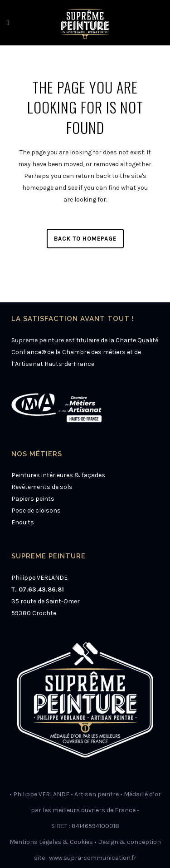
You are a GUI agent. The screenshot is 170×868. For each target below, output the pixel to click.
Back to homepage (85, 239)
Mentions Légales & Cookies (51, 842)
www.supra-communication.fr (93, 858)
